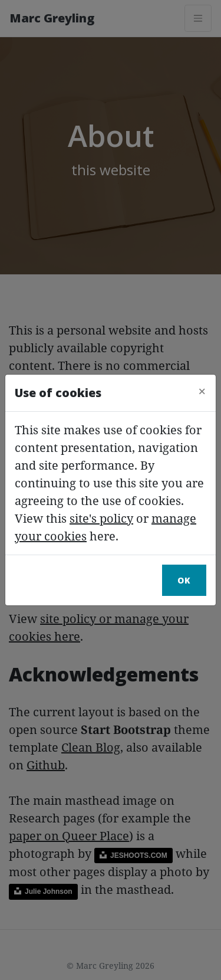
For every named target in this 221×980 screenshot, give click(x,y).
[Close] (202, 391)
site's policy (101, 518)
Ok (184, 580)
